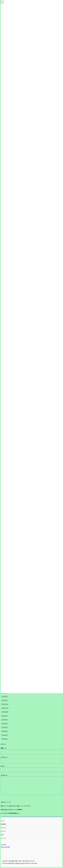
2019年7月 (4, 723)
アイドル (3, 828)
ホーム (3, 821)
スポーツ (3, 831)
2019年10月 (5, 712)
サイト (3, 766)
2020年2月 (4, 696)
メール (4, 757)
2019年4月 (4, 735)
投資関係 (3, 824)
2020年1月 (4, 700)
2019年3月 (4, 739)
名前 (4, 748)
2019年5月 (4, 731)
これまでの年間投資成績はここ (11, 813)
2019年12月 (5, 704)
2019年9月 (4, 716)
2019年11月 (5, 708)
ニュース (3, 838)
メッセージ (4, 775)
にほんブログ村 (5, 847)
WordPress (11, 863)
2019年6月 (4, 727)
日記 (2, 834)
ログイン (3, 744)
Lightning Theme (19, 863)
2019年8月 (4, 720)
